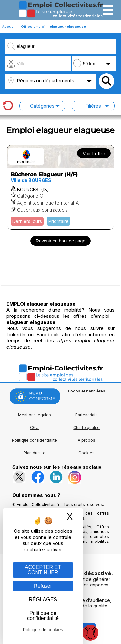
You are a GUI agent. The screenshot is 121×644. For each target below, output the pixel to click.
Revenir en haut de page (60, 241)
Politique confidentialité (35, 440)
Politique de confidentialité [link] (43, 616)
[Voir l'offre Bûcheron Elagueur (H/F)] (60, 187)
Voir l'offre (94, 153)
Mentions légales (35, 415)
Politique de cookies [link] (43, 630)
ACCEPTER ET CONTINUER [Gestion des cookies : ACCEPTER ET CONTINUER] (43, 570)
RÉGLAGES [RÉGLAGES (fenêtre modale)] (43, 600)
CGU (34, 428)
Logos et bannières (87, 391)
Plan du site (35, 453)
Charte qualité (86, 428)
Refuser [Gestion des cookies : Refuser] (43, 586)
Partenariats (86, 415)
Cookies (86, 453)
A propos (86, 440)
